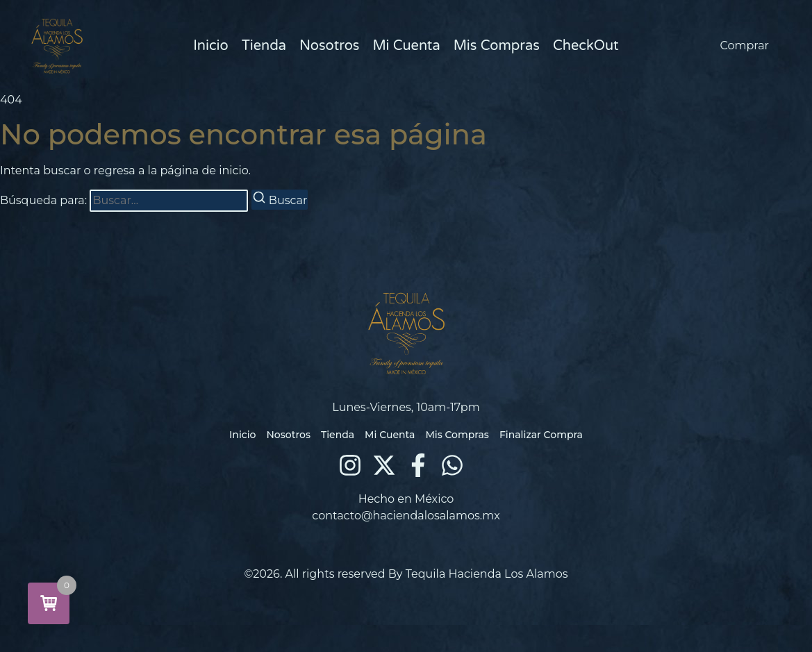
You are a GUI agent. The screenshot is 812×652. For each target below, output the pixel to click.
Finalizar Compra (541, 435)
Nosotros (329, 46)
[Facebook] (418, 465)
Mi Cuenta (406, 46)
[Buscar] (280, 200)
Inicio (210, 46)
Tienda (264, 46)
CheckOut (586, 46)
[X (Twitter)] (384, 465)
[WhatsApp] (452, 465)
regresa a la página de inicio (171, 170)
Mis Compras (497, 46)
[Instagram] (350, 465)
